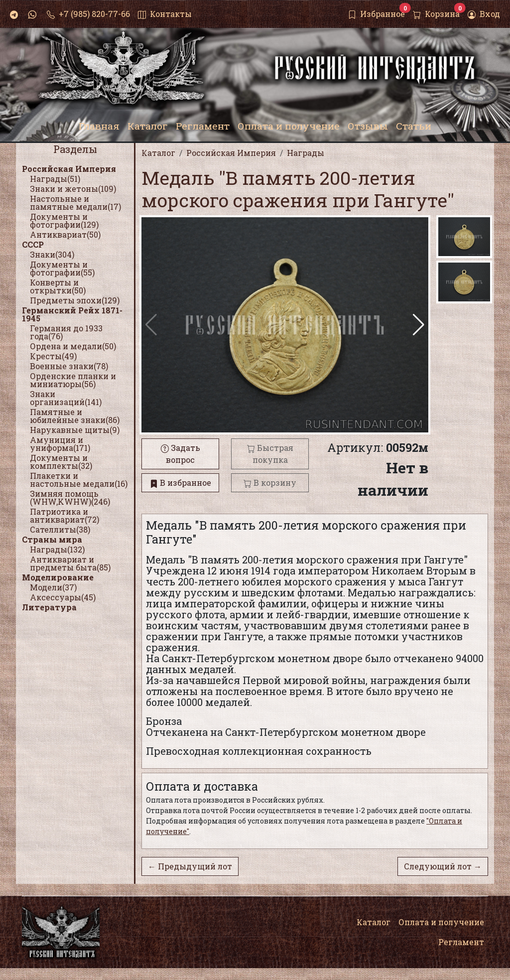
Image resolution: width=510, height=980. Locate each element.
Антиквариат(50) (65, 234)
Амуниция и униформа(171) (60, 444)
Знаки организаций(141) (66, 398)
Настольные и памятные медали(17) (75, 203)
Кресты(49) (53, 356)
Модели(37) (53, 587)
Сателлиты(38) (60, 529)
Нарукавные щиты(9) (75, 430)
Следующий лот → (443, 866)
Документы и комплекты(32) (61, 462)
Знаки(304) (52, 254)
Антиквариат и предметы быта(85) (70, 563)
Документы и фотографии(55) (62, 268)
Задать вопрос (181, 454)
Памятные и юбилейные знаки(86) (75, 416)
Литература (49, 607)
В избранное (181, 483)
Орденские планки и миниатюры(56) (73, 380)
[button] (419, 325)
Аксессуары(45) (63, 597)
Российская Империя (69, 169)
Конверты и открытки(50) (58, 286)
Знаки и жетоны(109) (73, 189)
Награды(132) (57, 549)
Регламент (461, 942)
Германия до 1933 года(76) (66, 332)
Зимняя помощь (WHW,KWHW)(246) (70, 497)
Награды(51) (55, 179)
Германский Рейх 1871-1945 (72, 314)
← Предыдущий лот (190, 866)
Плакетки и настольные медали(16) (79, 480)
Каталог (374, 922)
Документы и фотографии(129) (64, 220)
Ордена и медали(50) (73, 346)
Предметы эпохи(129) (75, 300)
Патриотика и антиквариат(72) (64, 515)
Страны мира (52, 539)
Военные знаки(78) (69, 366)
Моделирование (58, 577)
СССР (33, 244)
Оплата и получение (441, 922)
